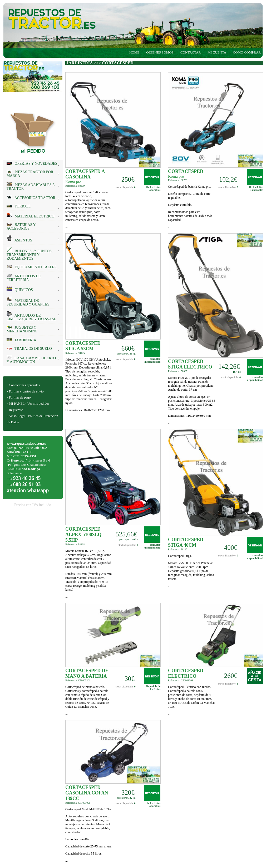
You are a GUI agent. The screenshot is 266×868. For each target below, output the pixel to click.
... (89, 210)
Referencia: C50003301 (78, 680)
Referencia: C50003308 (181, 680)
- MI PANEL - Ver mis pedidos (28, 403)
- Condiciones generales (23, 385)
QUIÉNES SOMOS (160, 52)
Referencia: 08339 (75, 186)
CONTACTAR (191, 52)
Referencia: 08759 (178, 180)
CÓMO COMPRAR (248, 52)
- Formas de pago (19, 397)
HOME (134, 52)
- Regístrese (15, 410)
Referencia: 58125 (75, 353)
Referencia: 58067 (178, 371)
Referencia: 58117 (178, 549)
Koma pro (73, 182)
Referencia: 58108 (75, 544)
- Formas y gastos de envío (25, 391)
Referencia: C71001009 (78, 803)
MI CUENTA (217, 52)
